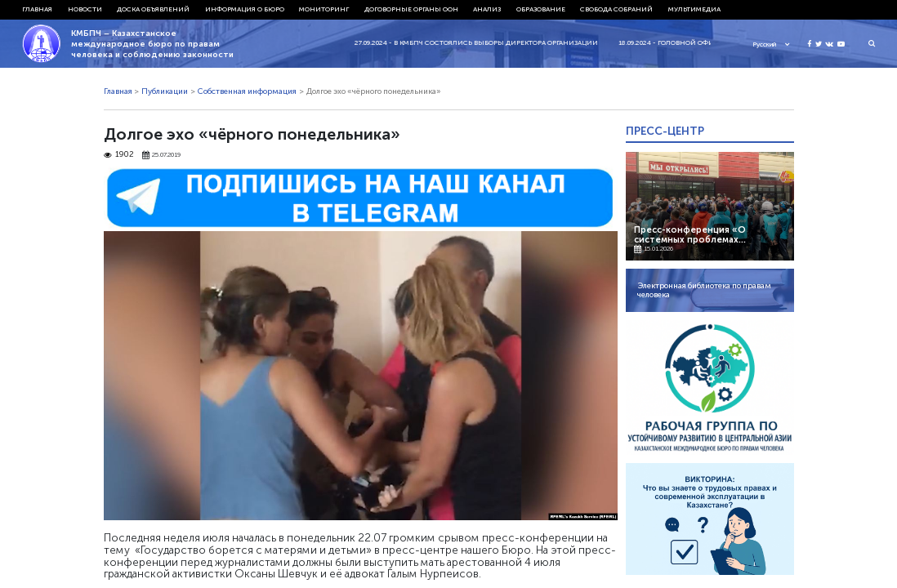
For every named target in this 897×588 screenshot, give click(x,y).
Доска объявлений (153, 9)
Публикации (165, 91)
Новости (85, 9)
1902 (119, 155)
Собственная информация (247, 91)
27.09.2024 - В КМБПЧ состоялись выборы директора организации (484, 42)
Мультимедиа (694, 9)
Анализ (487, 9)
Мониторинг (324, 9)
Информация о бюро (245, 9)
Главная (37, 9)
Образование (541, 9)
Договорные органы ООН (411, 9)
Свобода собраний (616, 9)
